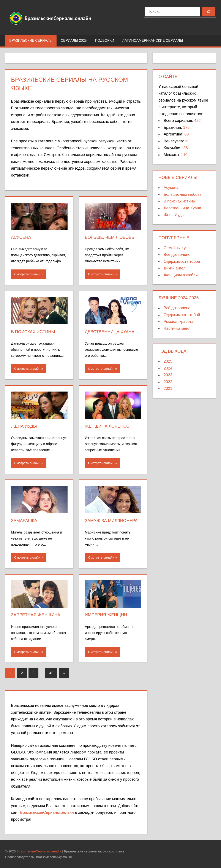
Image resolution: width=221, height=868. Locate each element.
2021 (168, 389)
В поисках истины (33, 332)
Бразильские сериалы (31, 41)
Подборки (105, 41)
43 (51, 673)
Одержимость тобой (182, 261)
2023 (168, 375)
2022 (168, 382)
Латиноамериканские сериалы (155, 41)
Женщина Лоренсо (108, 426)
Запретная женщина (36, 615)
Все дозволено (177, 255)
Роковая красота (178, 322)
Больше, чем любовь (110, 237)
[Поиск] (208, 12)
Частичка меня (177, 328)
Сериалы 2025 (74, 41)
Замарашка (24, 521)
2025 (168, 361)
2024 (168, 368)
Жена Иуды (24, 426)
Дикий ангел (174, 268)
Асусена (21, 237)
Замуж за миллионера (112, 521)
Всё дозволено (177, 308)
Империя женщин (106, 615)
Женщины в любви (181, 275)
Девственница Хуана (110, 332)
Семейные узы (177, 248)
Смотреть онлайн (27, 274)
